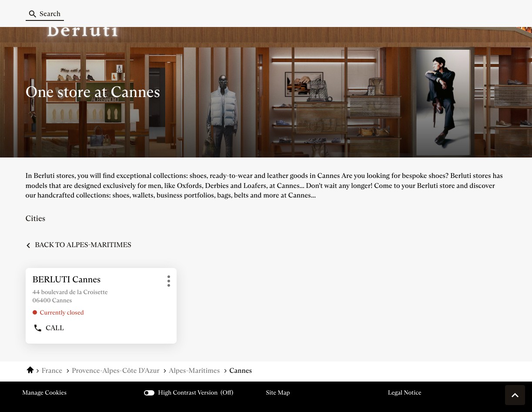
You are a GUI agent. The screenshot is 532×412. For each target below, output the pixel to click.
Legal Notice (405, 393)
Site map (278, 392)
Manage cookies (44, 392)
